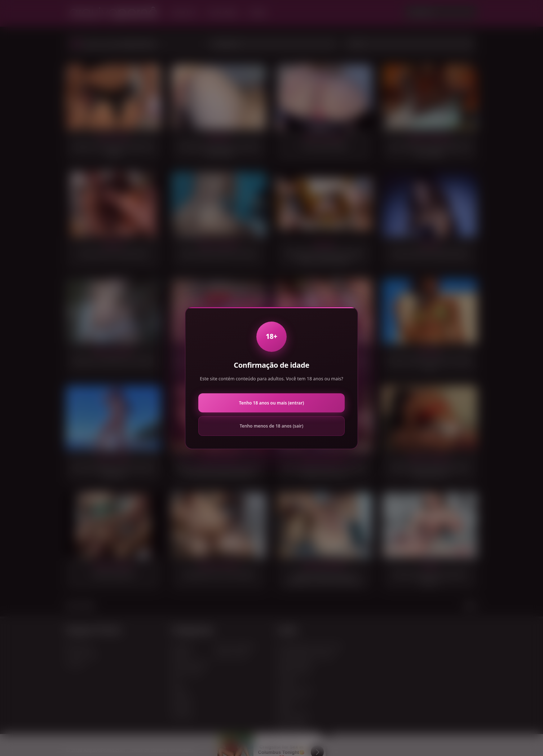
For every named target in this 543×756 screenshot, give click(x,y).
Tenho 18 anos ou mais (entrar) (271, 403)
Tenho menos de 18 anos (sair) (271, 426)
